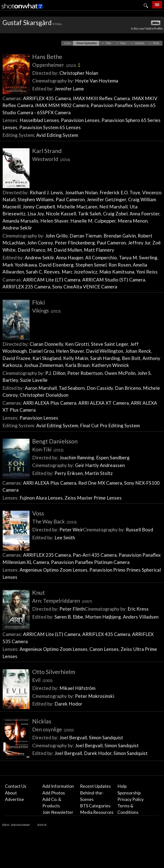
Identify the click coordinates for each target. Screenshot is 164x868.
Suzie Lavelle (34, 380)
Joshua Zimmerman (43, 365)
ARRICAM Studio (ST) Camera (114, 280)
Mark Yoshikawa (20, 265)
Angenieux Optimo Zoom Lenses (54, 570)
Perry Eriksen (69, 473)
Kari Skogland (47, 358)
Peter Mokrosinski (95, 696)
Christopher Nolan (79, 73)
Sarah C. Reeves (43, 272)
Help (122, 786)
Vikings (46, 310)
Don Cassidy (100, 388)
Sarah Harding (105, 358)
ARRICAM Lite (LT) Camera (52, 280)
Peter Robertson (85, 373)
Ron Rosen (120, 265)
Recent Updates (95, 786)
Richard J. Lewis (46, 192)
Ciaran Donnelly (46, 344)
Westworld (51, 159)
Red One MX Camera (100, 483)
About (11, 793)
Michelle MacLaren (77, 207)
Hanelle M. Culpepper (93, 221)
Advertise (14, 799)
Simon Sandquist (106, 737)
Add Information (58, 786)
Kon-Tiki (48, 449)
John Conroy (40, 243)
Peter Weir (71, 530)
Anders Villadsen (141, 617)
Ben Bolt (131, 358)
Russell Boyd (139, 530)
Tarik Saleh (90, 214)
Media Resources (97, 812)
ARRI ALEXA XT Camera (104, 403)
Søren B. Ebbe (69, 617)
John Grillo (56, 236)
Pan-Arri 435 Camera (95, 555)
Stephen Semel (91, 265)
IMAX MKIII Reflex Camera (101, 98)
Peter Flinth (72, 609)
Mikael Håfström (77, 688)
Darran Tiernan (86, 236)
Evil (42, 680)
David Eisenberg (56, 265)
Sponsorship (129, 793)
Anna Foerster (144, 214)
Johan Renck (138, 351)
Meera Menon (133, 221)
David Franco (31, 250)
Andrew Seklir (17, 228)
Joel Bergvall (73, 737)
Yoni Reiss (147, 272)
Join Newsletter (58, 812)
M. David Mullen (65, 250)
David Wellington (105, 351)
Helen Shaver (54, 221)
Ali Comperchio (101, 257)
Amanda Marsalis (20, 221)
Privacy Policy (131, 799)
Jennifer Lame (69, 89)
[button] (68, 43)
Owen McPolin (120, 373)
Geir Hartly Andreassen (100, 465)
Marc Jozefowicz (80, 272)
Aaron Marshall (41, 388)
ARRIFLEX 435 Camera (47, 98)
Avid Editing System (57, 135)
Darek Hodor (68, 704)
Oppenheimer (57, 65)
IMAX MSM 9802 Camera (62, 105)
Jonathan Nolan (81, 192)
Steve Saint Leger (109, 344)
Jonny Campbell (39, 207)
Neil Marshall (113, 207)
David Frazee (16, 358)
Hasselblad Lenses (39, 120)
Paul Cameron (70, 199)
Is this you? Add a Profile (147, 28)
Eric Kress (138, 609)
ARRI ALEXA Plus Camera (50, 403)
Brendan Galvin (120, 236)
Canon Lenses (104, 649)
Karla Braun (77, 365)
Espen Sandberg (113, 457)
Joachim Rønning (77, 457)
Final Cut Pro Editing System (110, 425)
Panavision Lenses (80, 120)
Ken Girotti (77, 344)
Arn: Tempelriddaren (62, 601)
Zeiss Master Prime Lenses (93, 498)
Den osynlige (53, 729)
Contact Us (16, 786)
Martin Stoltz (99, 473)
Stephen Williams (36, 199)
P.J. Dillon (55, 373)
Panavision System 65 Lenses (50, 127)
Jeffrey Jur (139, 243)
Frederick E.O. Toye (120, 192)
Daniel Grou (41, 351)
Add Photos (54, 793)
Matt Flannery (99, 250)
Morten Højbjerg (103, 617)
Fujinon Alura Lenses (41, 498)
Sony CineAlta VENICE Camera (85, 287)
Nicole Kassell (61, 214)
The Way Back (54, 521)
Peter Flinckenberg (75, 243)
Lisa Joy (36, 214)
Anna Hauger (70, 257)
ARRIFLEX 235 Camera (26, 287)
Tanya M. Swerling (138, 257)
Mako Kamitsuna (117, 272)
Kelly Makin (76, 358)
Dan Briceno (128, 388)
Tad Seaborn (72, 388)
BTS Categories (95, 806)
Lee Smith (65, 537)
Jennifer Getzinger (106, 199)
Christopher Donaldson (44, 395)
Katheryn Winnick (110, 365)
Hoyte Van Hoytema (97, 81)
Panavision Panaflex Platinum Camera (90, 562)
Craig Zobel (115, 214)
